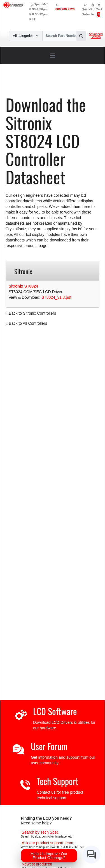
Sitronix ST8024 (23, 286)
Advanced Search (96, 35)
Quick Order (86, 10)
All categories (26, 36)
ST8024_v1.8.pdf (56, 297)
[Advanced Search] (40, 832)
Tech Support (58, 781)
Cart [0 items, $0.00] (99, 9)
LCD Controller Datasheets (69, 83)
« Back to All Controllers (26, 323)
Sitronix (22, 87)
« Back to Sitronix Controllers (31, 313)
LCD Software (55, 711)
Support (34, 83)
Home (18, 83)
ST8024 (40, 87)
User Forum (49, 746)
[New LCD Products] (37, 864)
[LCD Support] (48, 843)
